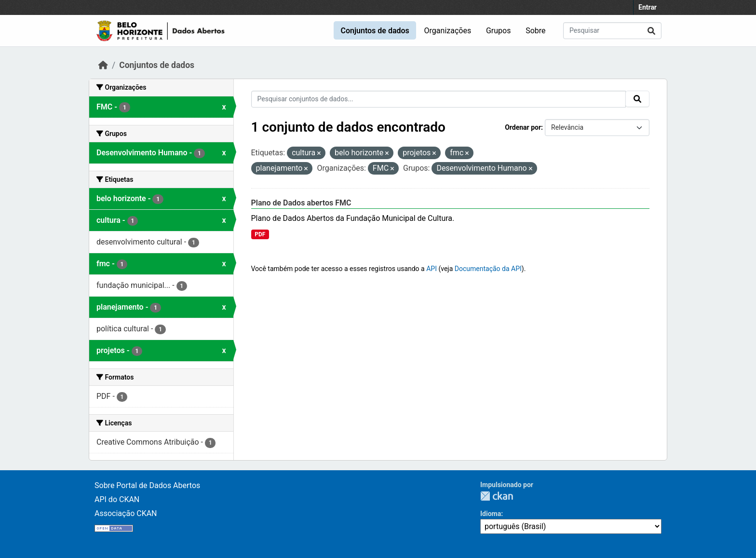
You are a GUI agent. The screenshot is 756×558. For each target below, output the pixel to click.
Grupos (499, 31)
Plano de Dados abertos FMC (301, 203)
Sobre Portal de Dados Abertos (147, 485)
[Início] (103, 65)
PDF (260, 234)
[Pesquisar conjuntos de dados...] (612, 31)
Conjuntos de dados (375, 31)
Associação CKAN (126, 513)
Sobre (535, 31)
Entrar (648, 7)
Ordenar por (523, 127)
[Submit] (651, 31)
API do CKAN (117, 499)
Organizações (448, 31)
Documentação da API (488, 269)
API (432, 269)
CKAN (497, 496)
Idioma (491, 514)
